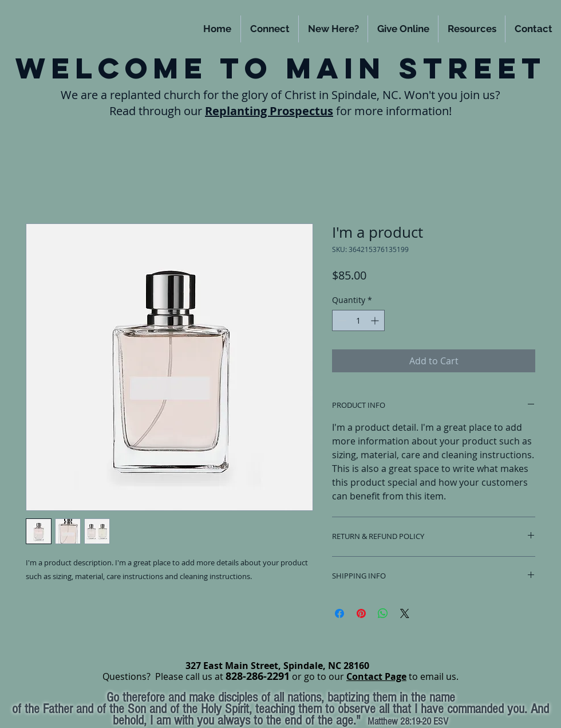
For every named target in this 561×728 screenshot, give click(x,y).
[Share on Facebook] (339, 613)
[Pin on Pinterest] (361, 613)
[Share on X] (405, 613)
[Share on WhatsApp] (383, 613)
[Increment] (376, 320)
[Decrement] (341, 320)
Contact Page (376, 676)
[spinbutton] (358, 320)
